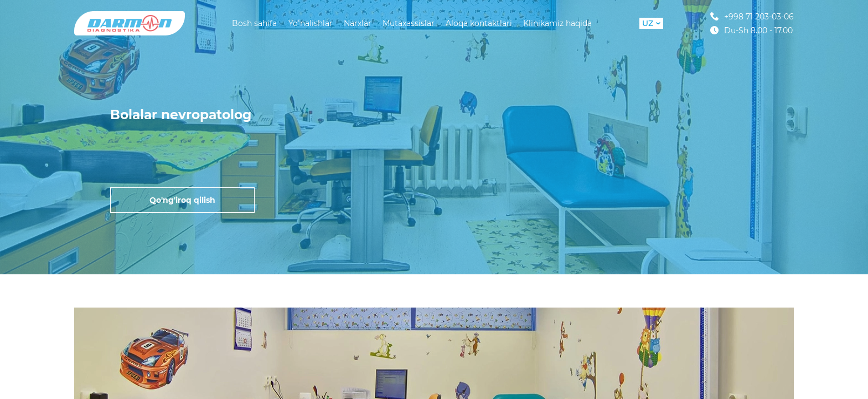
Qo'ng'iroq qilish (182, 200)
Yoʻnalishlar (311, 23)
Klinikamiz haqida (557, 23)
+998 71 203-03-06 (752, 16)
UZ (651, 23)
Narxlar (358, 23)
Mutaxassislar (409, 23)
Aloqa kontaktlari (479, 23)
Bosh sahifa (254, 23)
